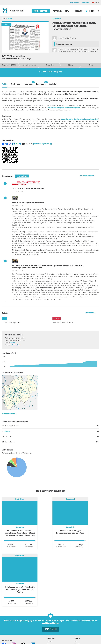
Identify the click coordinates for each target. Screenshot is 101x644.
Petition (5, 84)
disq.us (7, 431)
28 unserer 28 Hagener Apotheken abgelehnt (64, 108)
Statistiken (53, 84)
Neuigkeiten (28, 83)
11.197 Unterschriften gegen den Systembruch (29, 188)
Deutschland (20, 499)
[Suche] (98, 11)
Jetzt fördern (50, 629)
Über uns (49, 642)
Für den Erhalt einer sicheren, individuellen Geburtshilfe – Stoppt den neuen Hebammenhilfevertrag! (20, 533)
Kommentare (41, 83)
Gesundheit (57, 19)
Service (68, 11)
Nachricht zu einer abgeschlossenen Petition (28, 203)
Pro (4, 319)
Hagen (10, 19)
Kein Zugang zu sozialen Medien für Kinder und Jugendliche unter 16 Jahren (20, 589)
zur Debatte (90, 313)
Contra (57, 319)
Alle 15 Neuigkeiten (87, 176)
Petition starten (41, 11)
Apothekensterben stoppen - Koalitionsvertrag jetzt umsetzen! (70, 532)
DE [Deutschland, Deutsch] (95, 3)
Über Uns (79, 11)
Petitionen (58, 11)
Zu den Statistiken (9, 414)
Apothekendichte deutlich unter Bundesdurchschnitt (80, 119)
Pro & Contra (16, 84)
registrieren (74, 3)
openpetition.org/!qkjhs (42, 144)
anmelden (86, 3)
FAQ (76, 642)
